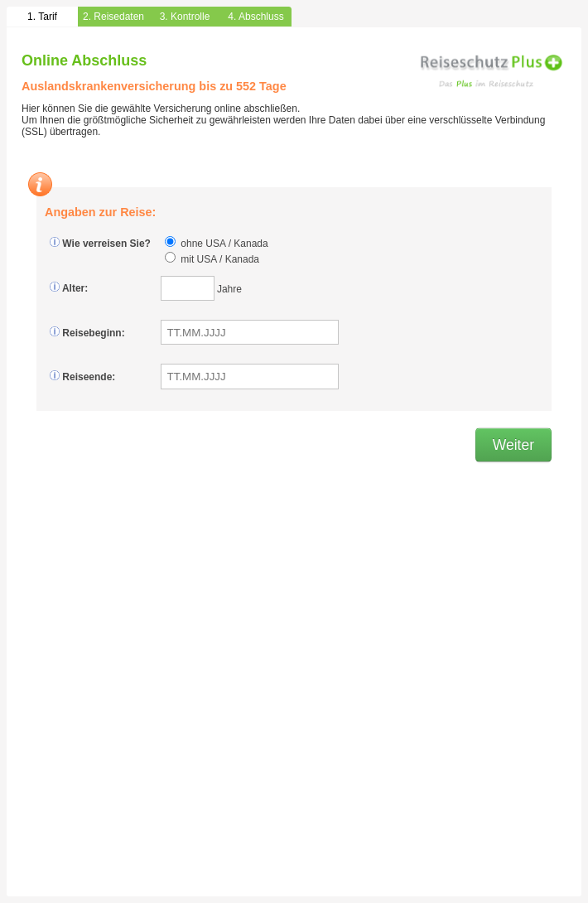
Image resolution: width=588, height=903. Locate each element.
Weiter (513, 445)
